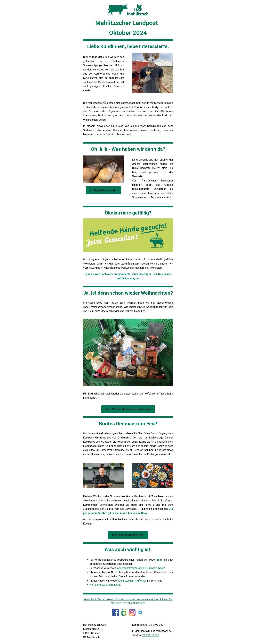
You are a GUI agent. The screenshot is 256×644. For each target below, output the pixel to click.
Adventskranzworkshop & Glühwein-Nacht (141, 568)
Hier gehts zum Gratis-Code (128, 535)
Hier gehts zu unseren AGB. (105, 585)
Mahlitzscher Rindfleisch (132, 581)
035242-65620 (150, 635)
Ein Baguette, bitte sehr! (104, 190)
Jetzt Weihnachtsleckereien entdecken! (128, 409)
